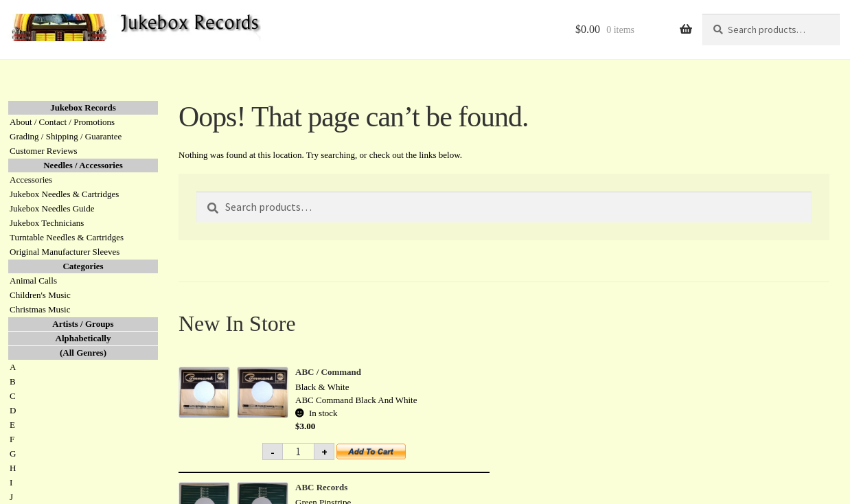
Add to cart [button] (379, 456)
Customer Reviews (44, 151)
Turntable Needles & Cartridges (67, 237)
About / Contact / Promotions (62, 122)
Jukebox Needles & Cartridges (64, 194)
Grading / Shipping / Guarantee (66, 136)
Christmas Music (40, 309)
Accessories (31, 180)
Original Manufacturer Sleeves (65, 252)
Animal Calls (33, 280)
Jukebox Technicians (47, 223)
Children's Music (40, 295)
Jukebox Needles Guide (52, 208)
